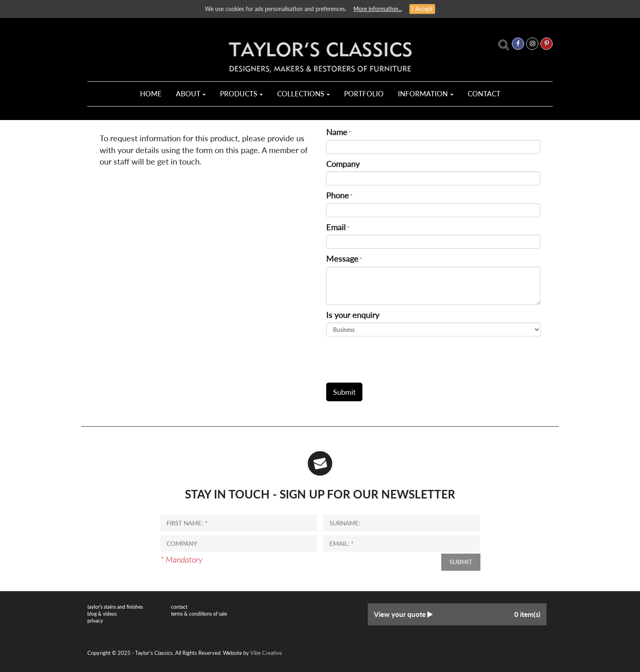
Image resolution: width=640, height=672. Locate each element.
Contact (484, 94)
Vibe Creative (266, 653)
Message (342, 258)
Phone (338, 195)
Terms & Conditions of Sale (199, 614)
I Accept (422, 9)
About (191, 94)
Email (336, 227)
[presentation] (388, 356)
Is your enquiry (353, 315)
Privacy (95, 621)
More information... (378, 9)
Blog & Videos (102, 614)
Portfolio (364, 94)
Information (426, 94)
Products (241, 94)
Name (337, 132)
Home (151, 94)
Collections (303, 94)
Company (343, 164)
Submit (461, 562)
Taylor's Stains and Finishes (115, 607)
